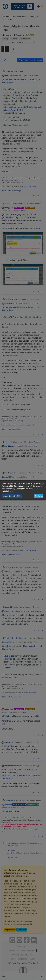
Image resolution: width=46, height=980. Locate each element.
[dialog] (23, 490)
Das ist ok (39, 496)
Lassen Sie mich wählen (12, 496)
